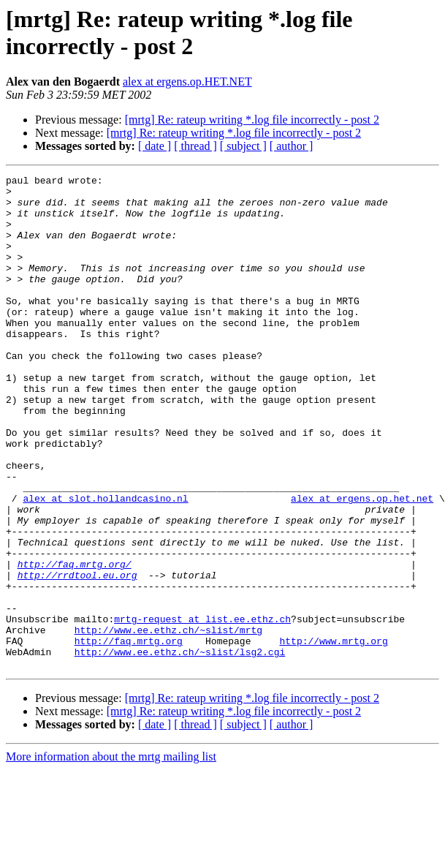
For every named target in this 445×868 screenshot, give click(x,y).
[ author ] (292, 146)
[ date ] (155, 146)
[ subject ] (243, 146)
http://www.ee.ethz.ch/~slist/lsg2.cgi (180, 748)
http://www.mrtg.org (333, 735)
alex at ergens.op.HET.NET (187, 82)
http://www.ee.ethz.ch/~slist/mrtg (168, 722)
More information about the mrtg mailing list (111, 855)
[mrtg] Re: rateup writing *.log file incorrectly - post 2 (252, 120)
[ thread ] (195, 146)
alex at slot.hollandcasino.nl (105, 564)
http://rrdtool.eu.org (77, 656)
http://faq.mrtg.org (129, 735)
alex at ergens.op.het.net (362, 564)
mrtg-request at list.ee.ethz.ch (202, 709)
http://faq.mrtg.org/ (75, 643)
